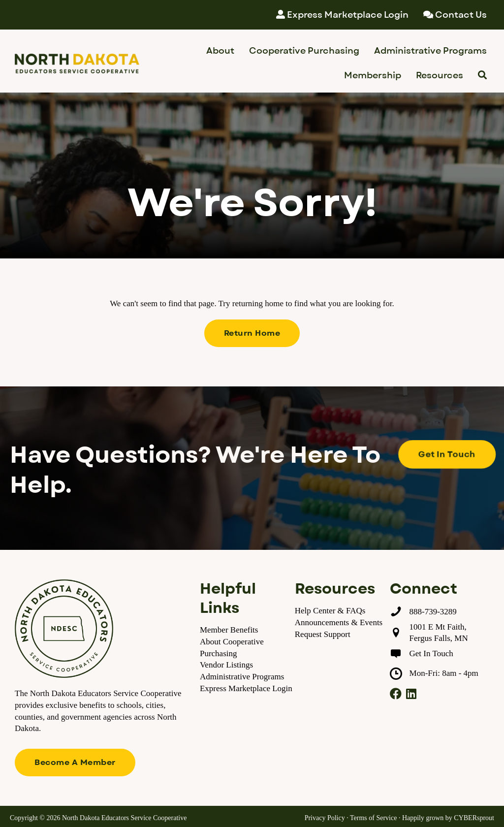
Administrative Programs (242, 677)
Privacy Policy (325, 818)
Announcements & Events (339, 622)
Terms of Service (373, 818)
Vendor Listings (226, 665)
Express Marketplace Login (246, 688)
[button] (252, 333)
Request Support (323, 634)
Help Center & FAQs (330, 611)
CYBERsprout (474, 818)
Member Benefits (229, 630)
